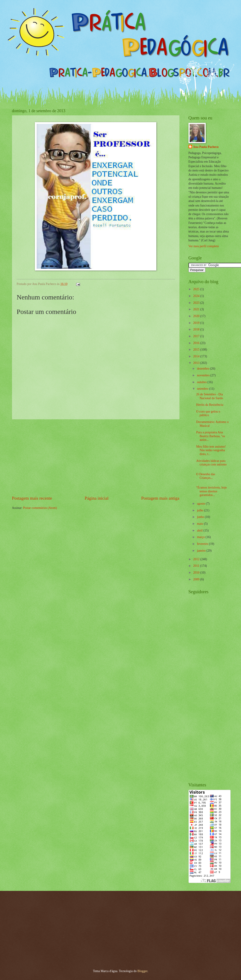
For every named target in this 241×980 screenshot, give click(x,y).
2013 (197, 363)
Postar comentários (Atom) (40, 508)
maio (200, 524)
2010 (197, 573)
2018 (197, 329)
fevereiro (203, 544)
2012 (197, 559)
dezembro (203, 369)
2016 (197, 343)
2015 (197, 350)
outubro (202, 382)
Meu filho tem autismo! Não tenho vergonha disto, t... (211, 450)
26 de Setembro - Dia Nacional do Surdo (210, 396)
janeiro (202, 551)
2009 (197, 579)
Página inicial (97, 498)
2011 (197, 566)
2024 (197, 296)
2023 (197, 303)
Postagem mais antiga (160, 498)
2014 (197, 356)
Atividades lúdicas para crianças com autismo (211, 463)
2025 (197, 289)
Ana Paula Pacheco (206, 147)
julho (200, 510)
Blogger (142, 971)
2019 (197, 323)
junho (201, 517)
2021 (197, 309)
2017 (197, 336)
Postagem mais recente (32, 498)
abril (200, 530)
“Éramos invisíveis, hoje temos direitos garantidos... (211, 491)
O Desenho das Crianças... (206, 476)
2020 (197, 316)
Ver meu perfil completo (204, 246)
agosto (201, 504)
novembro (204, 375)
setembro (203, 389)
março (201, 537)
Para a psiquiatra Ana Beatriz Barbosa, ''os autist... (211, 436)
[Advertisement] (96, 457)
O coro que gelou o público (208, 413)
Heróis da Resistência (210, 405)
